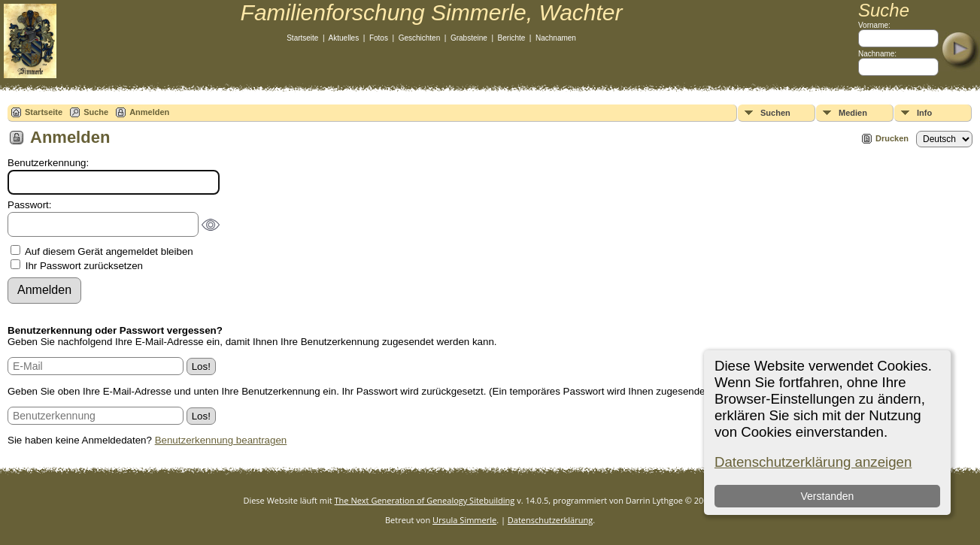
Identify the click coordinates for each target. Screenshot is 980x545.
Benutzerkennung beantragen (221, 440)
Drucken (892, 138)
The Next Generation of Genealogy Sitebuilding (425, 500)
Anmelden (149, 112)
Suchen (775, 113)
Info (924, 113)
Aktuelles (344, 38)
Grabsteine (469, 38)
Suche (96, 112)
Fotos (379, 38)
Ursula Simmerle (464, 520)
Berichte (512, 38)
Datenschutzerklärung (550, 520)
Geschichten (420, 38)
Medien (853, 113)
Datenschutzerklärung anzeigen (813, 462)
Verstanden (828, 496)
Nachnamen (556, 38)
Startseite (302, 38)
